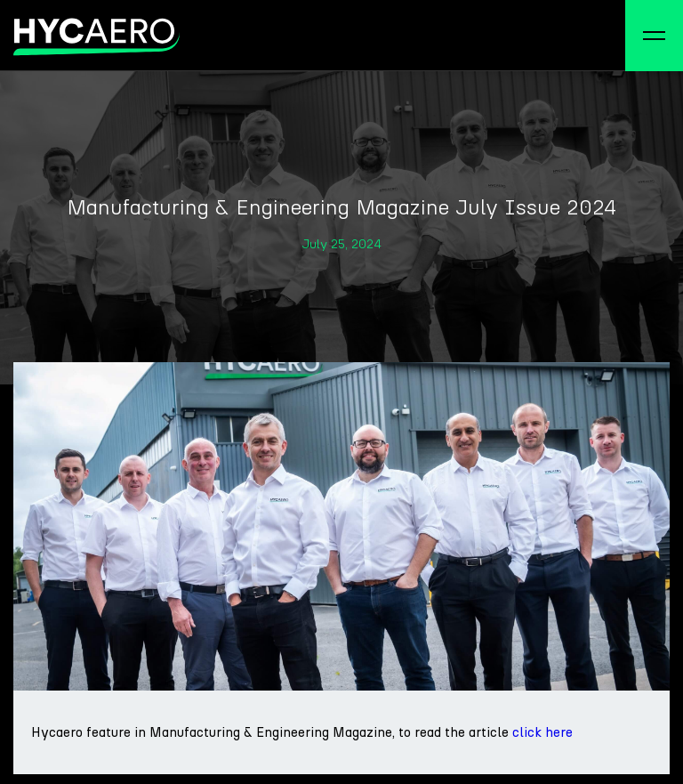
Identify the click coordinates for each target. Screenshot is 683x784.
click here (542, 732)
